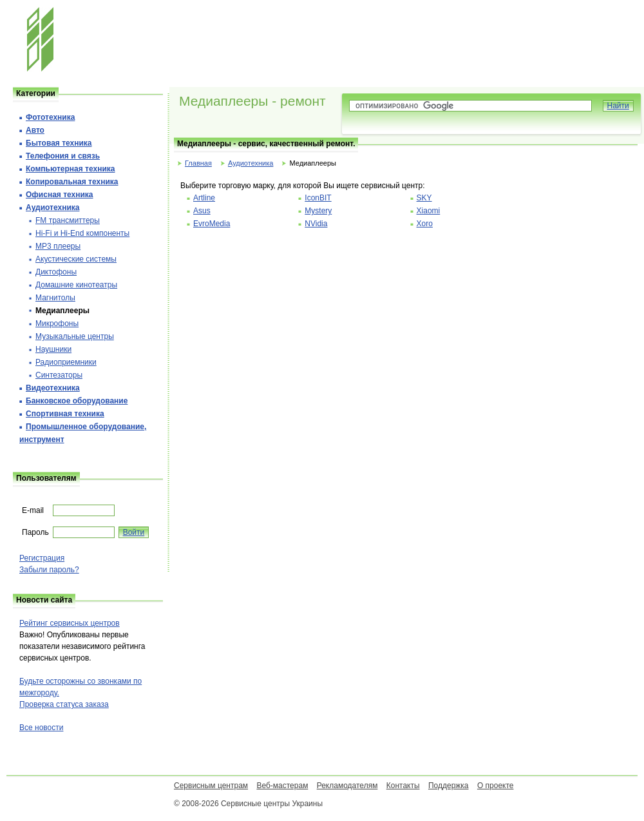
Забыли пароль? (49, 570)
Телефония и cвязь (63, 156)
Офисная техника (60, 195)
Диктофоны (56, 272)
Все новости (41, 728)
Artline (204, 198)
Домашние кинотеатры (76, 285)
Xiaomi (429, 211)
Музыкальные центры (75, 336)
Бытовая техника (59, 143)
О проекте (496, 786)
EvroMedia (212, 224)
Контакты (403, 786)
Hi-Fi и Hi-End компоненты (82, 233)
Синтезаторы (59, 375)
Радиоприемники (66, 362)
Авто (35, 130)
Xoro (425, 224)
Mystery (318, 211)
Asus (202, 211)
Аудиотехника (251, 163)
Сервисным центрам (211, 786)
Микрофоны (57, 324)
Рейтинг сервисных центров (70, 623)
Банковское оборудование (77, 401)
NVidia (316, 224)
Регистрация (42, 558)
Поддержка (449, 786)
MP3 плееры (58, 246)
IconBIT (318, 198)
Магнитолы (55, 298)
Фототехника (50, 117)
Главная (198, 163)
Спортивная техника (65, 414)
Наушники (53, 349)
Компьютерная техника (70, 169)
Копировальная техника (72, 182)
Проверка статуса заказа (64, 704)
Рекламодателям (347, 786)
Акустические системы (76, 259)
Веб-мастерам (282, 786)
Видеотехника (53, 388)
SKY (424, 198)
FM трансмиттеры (68, 220)
